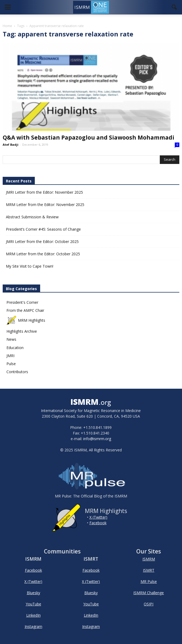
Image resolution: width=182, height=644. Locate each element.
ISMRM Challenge (149, 593)
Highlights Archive (22, 331)
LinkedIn (33, 615)
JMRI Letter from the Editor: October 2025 (42, 241)
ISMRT (149, 570)
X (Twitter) (98, 517)
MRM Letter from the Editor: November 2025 (45, 205)
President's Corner (22, 302)
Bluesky (33, 593)
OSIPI (149, 604)
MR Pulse (149, 581)
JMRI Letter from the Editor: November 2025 (44, 192)
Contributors (17, 372)
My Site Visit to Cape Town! (30, 266)
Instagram (33, 626)
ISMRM (149, 559)
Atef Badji (11, 145)
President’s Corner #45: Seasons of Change (43, 229)
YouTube (33, 604)
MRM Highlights (26, 320)
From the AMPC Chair (25, 310)
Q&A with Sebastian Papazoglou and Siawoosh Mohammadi (88, 137)
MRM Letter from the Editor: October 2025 (43, 254)
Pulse (11, 364)
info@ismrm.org (97, 439)
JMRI (10, 356)
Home (7, 26)
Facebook (98, 523)
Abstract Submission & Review (32, 217)
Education (15, 348)
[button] (175, 7)
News (11, 339)
